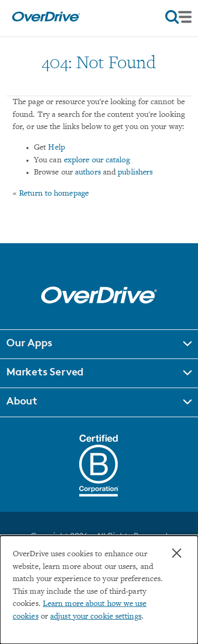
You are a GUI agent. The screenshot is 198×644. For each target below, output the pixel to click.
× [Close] (177, 553)
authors (88, 173)
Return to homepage (54, 194)
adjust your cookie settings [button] (96, 617)
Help (56, 148)
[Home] (46, 19)
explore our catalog (97, 160)
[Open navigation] (178, 17)
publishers (135, 173)
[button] (99, 344)
